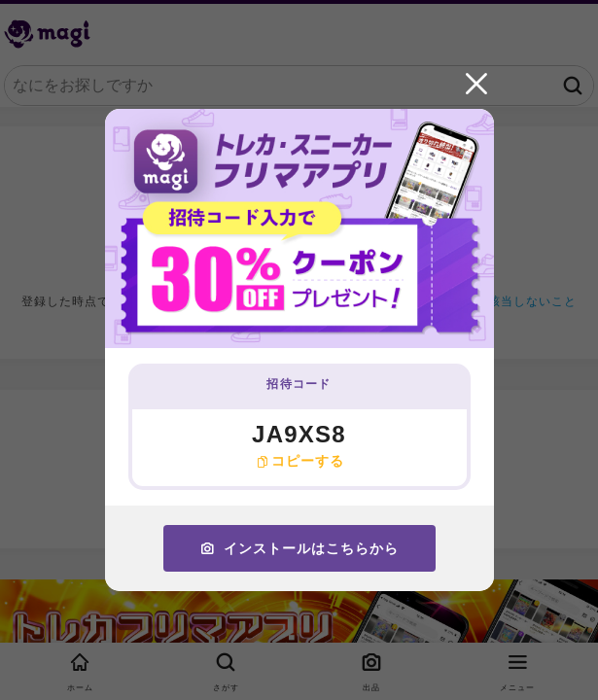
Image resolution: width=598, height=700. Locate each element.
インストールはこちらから (299, 548)
